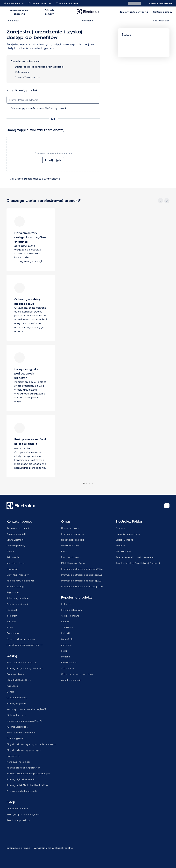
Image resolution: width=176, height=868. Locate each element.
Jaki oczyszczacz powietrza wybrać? (26, 709)
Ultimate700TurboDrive (19, 680)
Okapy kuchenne (70, 616)
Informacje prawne (18, 848)
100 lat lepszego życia (73, 563)
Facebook (12, 610)
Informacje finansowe (72, 534)
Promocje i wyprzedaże (159, 3)
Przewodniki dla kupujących (22, 791)
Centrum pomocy (16, 545)
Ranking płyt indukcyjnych (21, 779)
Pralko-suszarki (69, 662)
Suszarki (65, 656)
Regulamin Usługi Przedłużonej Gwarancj (138, 563)
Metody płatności (16, 563)
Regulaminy (13, 592)
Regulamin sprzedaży (18, 820)
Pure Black (12, 686)
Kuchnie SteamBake (17, 727)
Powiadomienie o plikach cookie (53, 848)
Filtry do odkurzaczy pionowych (24, 750)
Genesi (10, 692)
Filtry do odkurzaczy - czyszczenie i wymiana (31, 744)
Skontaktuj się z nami (18, 528)
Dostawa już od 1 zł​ (40, 3)
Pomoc (10, 627)
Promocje (121, 528)
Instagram (12, 616)
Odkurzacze (68, 668)
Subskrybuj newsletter (18, 598)
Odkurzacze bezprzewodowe (77, 674)
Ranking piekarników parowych (23, 768)
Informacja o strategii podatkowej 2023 (82, 569)
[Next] (167, 201)
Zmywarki (66, 645)
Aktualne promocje (71, 680)
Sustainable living (70, 545)
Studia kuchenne (124, 540)
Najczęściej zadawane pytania (23, 814)
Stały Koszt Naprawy (18, 575)
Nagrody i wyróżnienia (128, 534)
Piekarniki (66, 604)
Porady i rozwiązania (18, 604)
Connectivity (13, 756)
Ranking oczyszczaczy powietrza (25, 668)
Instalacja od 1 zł (14, 3)
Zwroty (10, 551)
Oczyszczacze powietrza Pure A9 (24, 721)
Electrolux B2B (123, 551)
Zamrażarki (67, 639)
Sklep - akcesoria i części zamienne (134, 557)
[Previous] (160, 201)
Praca (64, 551)
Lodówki (65, 633)
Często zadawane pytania (21, 639)
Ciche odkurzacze (16, 715)
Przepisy (120, 545)
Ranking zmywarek (17, 703)
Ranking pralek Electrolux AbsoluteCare (27, 785)
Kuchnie (65, 621)
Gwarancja (12, 569)
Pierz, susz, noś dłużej (18, 762)
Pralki (64, 651)
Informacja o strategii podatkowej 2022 (82, 575)
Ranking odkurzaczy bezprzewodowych (28, 773)
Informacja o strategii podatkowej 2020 (82, 586)
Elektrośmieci (13, 633)
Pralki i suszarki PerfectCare (21, 732)
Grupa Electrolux (70, 528)
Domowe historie (15, 674)
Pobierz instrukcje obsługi (20, 581)
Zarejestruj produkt (16, 534)
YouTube (11, 621)
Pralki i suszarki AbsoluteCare (22, 662)
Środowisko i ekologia (73, 540)
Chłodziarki (67, 627)
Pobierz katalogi (15, 586)
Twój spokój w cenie (67, 3)
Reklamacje (13, 557)
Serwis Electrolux (15, 540)
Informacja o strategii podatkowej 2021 (82, 581)
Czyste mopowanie (17, 697)
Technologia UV (15, 738)
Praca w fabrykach (71, 557)
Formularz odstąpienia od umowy (25, 645)
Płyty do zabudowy (72, 610)
